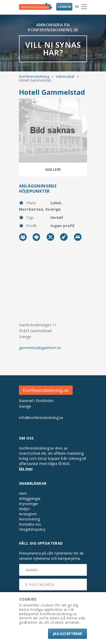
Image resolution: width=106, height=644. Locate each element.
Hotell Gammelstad (52, 92)
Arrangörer (28, 514)
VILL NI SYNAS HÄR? (53, 49)
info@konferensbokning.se (41, 418)
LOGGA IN (64, 7)
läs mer (26, 469)
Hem (23, 493)
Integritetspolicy (32, 529)
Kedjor (25, 509)
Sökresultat (65, 76)
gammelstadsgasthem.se (40, 348)
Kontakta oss (30, 524)
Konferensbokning (34, 76)
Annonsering (29, 519)
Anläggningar (30, 499)
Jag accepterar (68, 634)
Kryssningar (29, 504)
